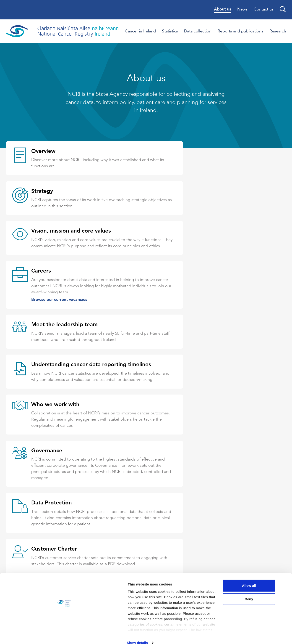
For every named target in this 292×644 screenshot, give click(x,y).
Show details (70, 635)
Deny (254, 593)
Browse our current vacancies (200, 239)
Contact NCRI (84, 532)
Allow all (254, 579)
